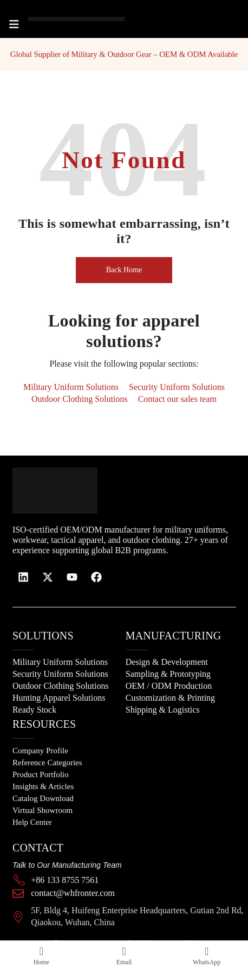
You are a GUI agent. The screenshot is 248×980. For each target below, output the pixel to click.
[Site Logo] (60, 19)
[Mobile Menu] (14, 24)
